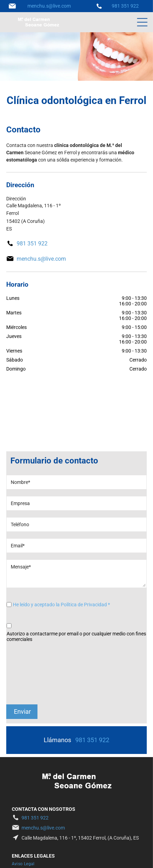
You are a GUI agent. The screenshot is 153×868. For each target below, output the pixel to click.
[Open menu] (142, 22)
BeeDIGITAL (126, 856)
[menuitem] (26, 809)
